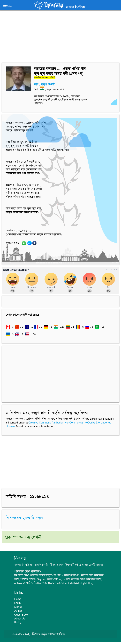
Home (18, 599)
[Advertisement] (61, 37)
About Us (20, 618)
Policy (18, 622)
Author (18, 611)
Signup (18, 607)
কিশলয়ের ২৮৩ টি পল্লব (24, 518)
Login (17, 603)
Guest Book (21, 615)
